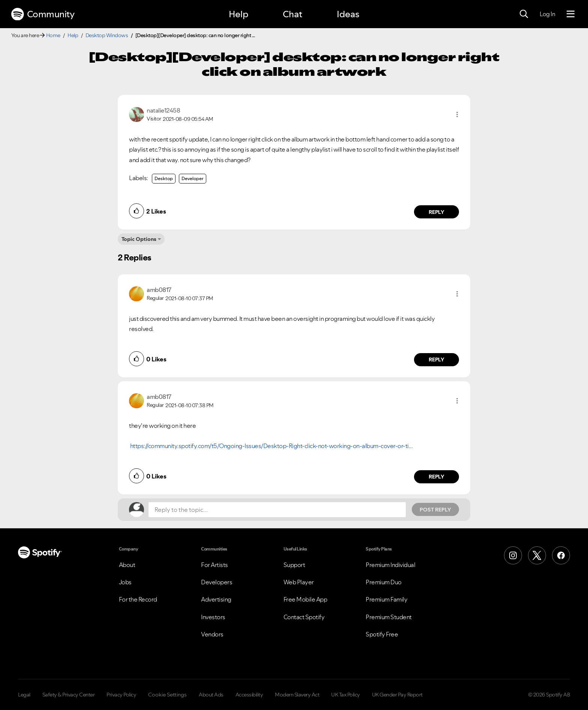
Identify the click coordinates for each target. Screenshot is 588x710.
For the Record (138, 599)
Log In (547, 14)
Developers (217, 582)
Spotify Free (382, 634)
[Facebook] (561, 555)
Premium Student (389, 617)
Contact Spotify (304, 617)
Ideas (348, 14)
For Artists (214, 565)
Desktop (164, 178)
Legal (24, 695)
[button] (457, 114)
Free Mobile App (305, 599)
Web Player (299, 582)
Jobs (125, 582)
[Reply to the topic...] (277, 510)
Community (43, 14)
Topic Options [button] (139, 239)
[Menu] (571, 14)
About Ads (211, 695)
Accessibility (249, 695)
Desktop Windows (107, 35)
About (127, 565)
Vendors (212, 634)
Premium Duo (384, 582)
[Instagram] (513, 555)
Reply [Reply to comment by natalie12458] (437, 212)
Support (294, 565)
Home (53, 35)
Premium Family (386, 599)
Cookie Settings (167, 695)
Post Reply (435, 510)
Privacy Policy (121, 695)
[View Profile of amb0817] (159, 290)
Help (238, 14)
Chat (292, 14)
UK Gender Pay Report (397, 695)
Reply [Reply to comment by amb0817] (437, 360)
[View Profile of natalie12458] (163, 110)
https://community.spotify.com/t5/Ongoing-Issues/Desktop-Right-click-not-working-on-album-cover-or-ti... (271, 446)
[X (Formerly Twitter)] (537, 555)
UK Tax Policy (346, 695)
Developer (193, 178)
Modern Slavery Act (297, 695)
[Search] (524, 14)
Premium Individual (390, 565)
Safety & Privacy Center (69, 695)
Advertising (216, 599)
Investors (213, 617)
